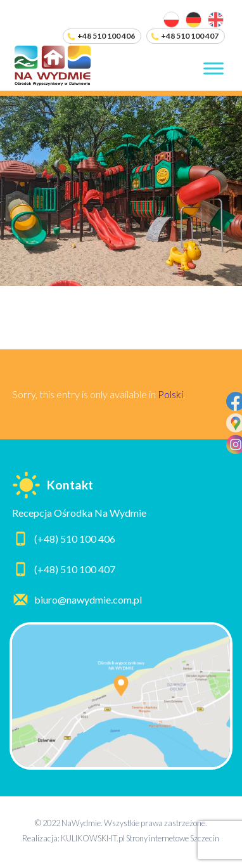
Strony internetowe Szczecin (173, 838)
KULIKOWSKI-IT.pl (93, 838)
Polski (170, 394)
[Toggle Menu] (213, 69)
